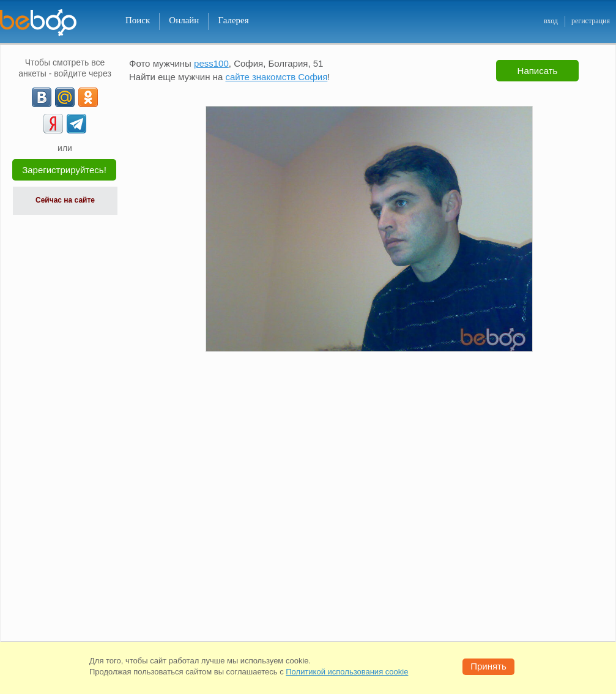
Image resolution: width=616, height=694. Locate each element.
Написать (538, 71)
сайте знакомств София (276, 77)
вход (551, 21)
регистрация (591, 21)
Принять (488, 666)
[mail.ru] (65, 97)
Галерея (233, 20)
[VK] (42, 97)
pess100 (211, 63)
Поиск (138, 20)
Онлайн (184, 20)
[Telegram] (76, 124)
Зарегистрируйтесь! (64, 170)
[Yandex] (53, 124)
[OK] (88, 97)
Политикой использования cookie (347, 672)
